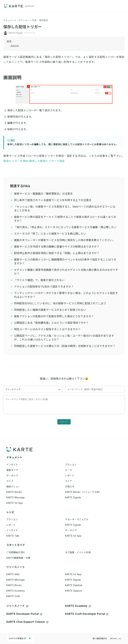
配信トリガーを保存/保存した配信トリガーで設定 (34, 161)
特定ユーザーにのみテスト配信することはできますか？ (47, 329)
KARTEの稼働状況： (20, 638)
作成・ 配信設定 (40, 20)
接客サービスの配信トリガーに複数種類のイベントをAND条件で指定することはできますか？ (65, 261)
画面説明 (14, 78)
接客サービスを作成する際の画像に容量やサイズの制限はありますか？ (57, 247)
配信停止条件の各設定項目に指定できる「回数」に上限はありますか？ (57, 253)
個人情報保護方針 (100, 639)
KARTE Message (15, 580)
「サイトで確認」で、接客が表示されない (39, 280)
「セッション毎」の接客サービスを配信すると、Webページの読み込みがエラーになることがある (65, 208)
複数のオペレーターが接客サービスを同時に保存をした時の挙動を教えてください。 (65, 240)
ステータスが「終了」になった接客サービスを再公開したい (50, 234)
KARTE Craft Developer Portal (87, 614)
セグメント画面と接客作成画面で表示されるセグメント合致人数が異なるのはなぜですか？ (66, 272)
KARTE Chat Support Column (27, 622)
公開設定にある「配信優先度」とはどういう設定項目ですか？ (51, 323)
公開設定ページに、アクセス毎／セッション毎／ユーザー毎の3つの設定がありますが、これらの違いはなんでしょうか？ (64, 338)
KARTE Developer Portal (24, 614)
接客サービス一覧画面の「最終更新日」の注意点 (43, 194)
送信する (64, 422)
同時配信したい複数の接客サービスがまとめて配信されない (50, 310)
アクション (24, 20)
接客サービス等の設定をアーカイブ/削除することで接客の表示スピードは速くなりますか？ (65, 219)
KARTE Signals (73, 580)
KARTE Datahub (74, 585)
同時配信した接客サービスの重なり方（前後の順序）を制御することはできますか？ (65, 346)
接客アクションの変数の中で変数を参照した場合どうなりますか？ (54, 316)
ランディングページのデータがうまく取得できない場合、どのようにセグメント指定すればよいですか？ (66, 295)
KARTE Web (13, 574)
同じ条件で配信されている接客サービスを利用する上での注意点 (53, 200)
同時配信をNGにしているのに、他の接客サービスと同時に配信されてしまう (60, 303)
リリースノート (17, 606)
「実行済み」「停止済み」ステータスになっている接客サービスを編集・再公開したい (65, 227)
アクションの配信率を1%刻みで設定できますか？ (44, 287)
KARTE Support (73, 591)
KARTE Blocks (14, 585)
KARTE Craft (13, 596)
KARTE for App (73, 574)
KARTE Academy (16, 591)
